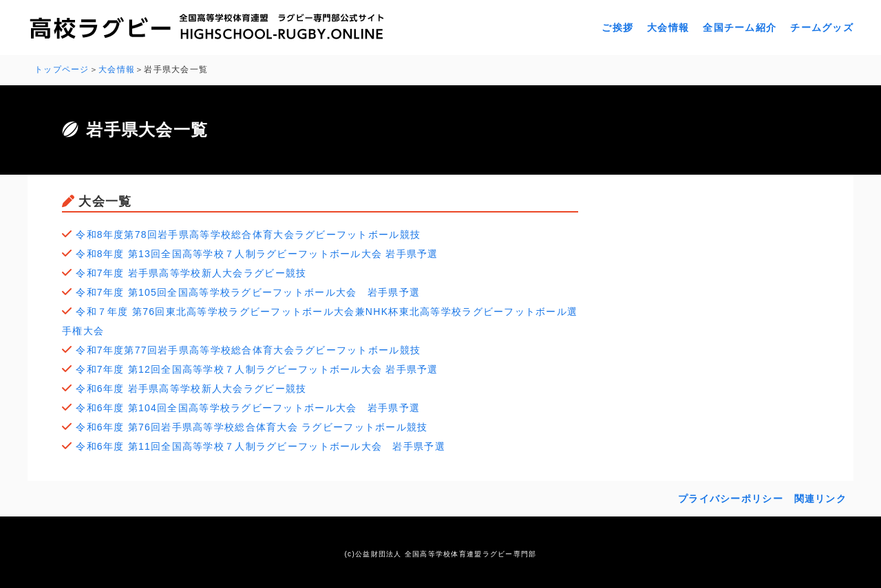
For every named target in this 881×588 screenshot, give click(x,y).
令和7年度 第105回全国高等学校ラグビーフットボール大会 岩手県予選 (248, 292)
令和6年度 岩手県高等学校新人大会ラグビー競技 (191, 389)
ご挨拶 (617, 28)
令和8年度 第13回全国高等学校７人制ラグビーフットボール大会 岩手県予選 (257, 254)
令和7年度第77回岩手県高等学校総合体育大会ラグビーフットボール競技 (248, 350)
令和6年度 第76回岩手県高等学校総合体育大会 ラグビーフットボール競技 (252, 427)
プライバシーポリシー (731, 499)
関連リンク (820, 499)
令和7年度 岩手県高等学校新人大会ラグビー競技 (191, 273)
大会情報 (668, 28)
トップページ (62, 69)
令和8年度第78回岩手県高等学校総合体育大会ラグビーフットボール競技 (248, 235)
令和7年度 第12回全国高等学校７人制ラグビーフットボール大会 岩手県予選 (257, 369)
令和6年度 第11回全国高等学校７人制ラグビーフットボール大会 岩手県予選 (261, 446)
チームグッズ (822, 28)
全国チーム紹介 (740, 28)
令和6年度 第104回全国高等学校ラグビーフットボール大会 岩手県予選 (248, 408)
